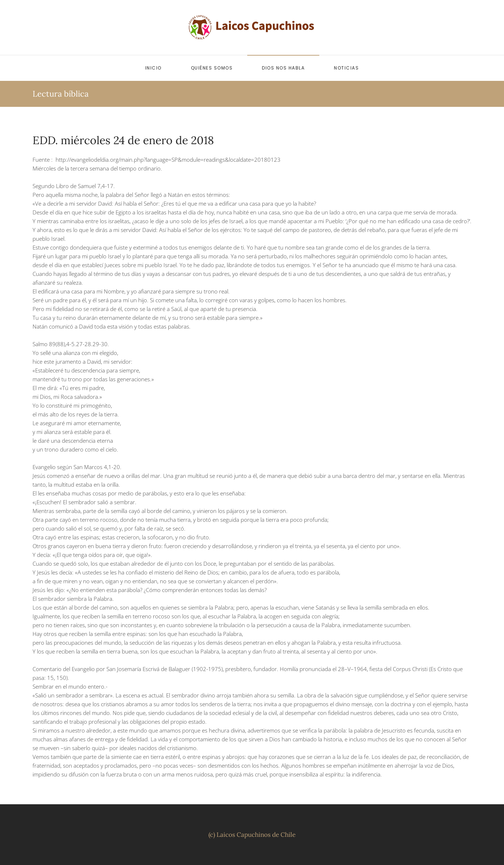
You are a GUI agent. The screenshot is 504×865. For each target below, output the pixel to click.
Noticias (346, 68)
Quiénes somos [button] (212, 68)
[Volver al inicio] (252, 27)
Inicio (153, 68)
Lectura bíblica (61, 94)
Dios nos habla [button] (283, 68)
